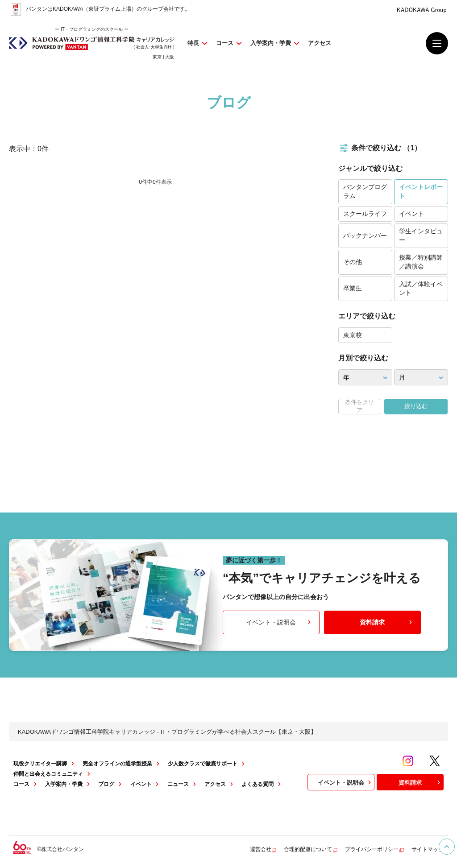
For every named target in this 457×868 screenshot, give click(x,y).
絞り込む (416, 406)
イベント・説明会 (279, 622)
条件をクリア (359, 406)
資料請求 (387, 622)
